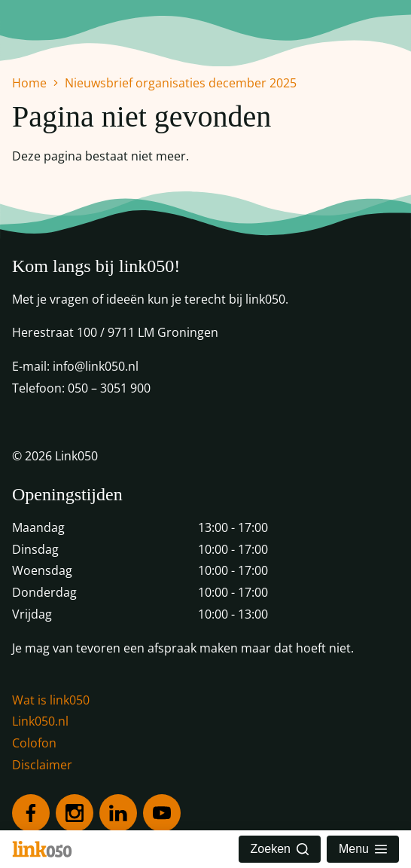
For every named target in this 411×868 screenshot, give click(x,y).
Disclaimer (42, 765)
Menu (363, 849)
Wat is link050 (51, 700)
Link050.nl (40, 721)
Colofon (34, 743)
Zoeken (280, 849)
